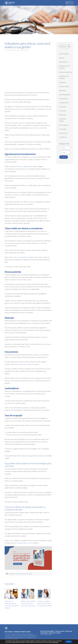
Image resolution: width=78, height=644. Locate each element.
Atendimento (63, 62)
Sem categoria (64, 125)
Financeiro (63, 82)
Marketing (63, 91)
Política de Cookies (55, 633)
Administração (64, 54)
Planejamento (64, 103)
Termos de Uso (60, 631)
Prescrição (63, 107)
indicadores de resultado (26, 574)
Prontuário (63, 111)
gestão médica (14, 574)
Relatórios (62, 115)
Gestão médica (64, 86)
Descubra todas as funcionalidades (28, 543)
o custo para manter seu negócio (29, 364)
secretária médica (62, 120)
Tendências (63, 137)
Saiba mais (56, 642)
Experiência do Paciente (64, 77)
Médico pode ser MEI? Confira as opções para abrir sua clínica (28, 604)
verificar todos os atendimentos (18, 257)
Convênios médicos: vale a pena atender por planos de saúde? (45, 604)
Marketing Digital (65, 95)
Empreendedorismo (66, 72)
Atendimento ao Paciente (64, 67)
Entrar (70, 3)
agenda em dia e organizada (21, 166)
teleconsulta (63, 133)
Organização (63, 99)
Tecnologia (63, 129)
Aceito (69, 642)
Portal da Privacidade (47, 631)
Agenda (62, 58)
